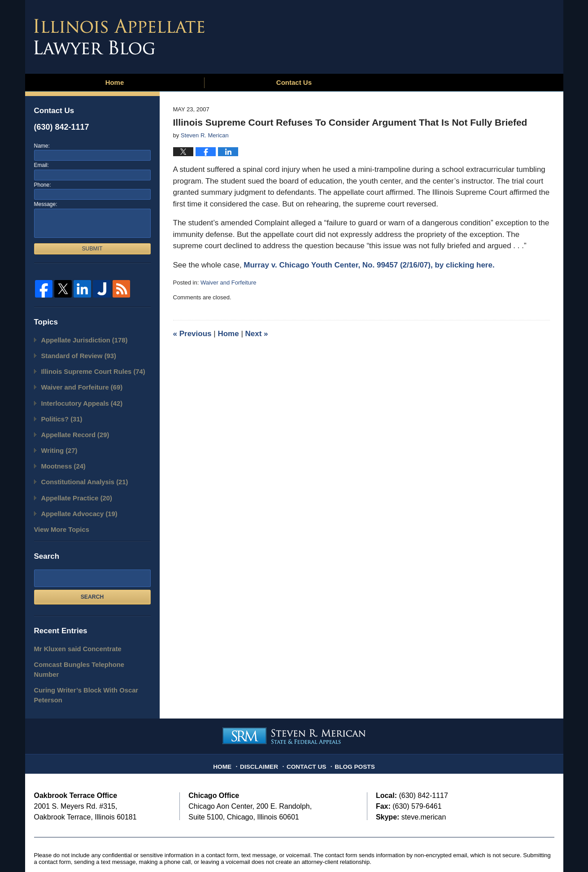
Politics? (59, 412)
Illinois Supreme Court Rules (87, 369)
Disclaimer (263, 733)
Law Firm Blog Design (512, 849)
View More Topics (59, 515)
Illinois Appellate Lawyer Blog (119, 37)
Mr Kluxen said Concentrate (73, 633)
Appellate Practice (72, 485)
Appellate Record (71, 427)
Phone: (43, 185)
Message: (46, 204)
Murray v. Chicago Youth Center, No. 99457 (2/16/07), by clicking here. (369, 265)
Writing (57, 441)
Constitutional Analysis (80, 471)
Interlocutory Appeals (77, 398)
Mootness (61, 456)
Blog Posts (351, 733)
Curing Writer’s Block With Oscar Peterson (80, 666)
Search (92, 581)
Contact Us (294, 82)
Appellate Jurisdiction (79, 340)
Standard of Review (74, 354)
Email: (41, 165)
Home (115, 82)
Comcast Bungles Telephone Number (86, 647)
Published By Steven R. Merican (488, 35)
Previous (192, 334)
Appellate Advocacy (75, 500)
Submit (92, 249)
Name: (42, 146)
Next (257, 334)
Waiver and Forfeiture (229, 283)
